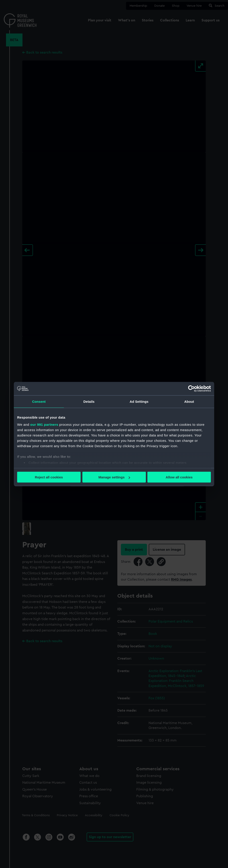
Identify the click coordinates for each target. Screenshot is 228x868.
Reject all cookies (49, 477)
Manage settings (114, 477)
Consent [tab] (39, 402)
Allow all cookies (179, 477)
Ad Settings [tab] (139, 402)
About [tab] (189, 402)
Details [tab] (89, 402)
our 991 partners (44, 424)
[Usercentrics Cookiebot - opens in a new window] (191, 389)
